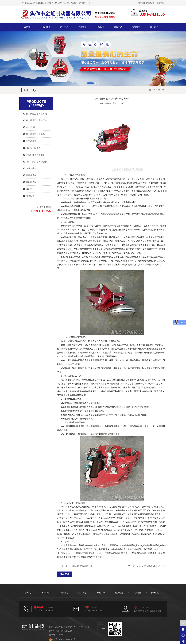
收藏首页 (151, 3)
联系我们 (160, 3)
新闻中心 (118, 27)
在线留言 (136, 27)
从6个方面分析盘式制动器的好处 (152, 566)
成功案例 (119, 593)
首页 (154, 90)
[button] (90, 83)
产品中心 (64, 27)
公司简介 (46, 27)
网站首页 (28, 27)
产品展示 (83, 593)
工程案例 (100, 27)
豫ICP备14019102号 (57, 635)
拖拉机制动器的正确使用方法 (79, 566)
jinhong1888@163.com (93, 611)
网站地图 (142, 3)
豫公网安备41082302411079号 (62, 639)
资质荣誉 (82, 27)
